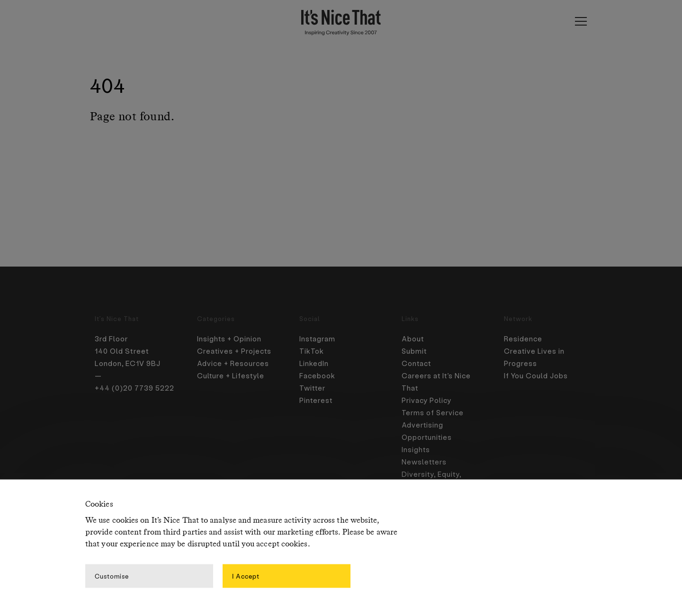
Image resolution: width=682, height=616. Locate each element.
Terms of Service (433, 412)
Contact (417, 363)
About (413, 339)
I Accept (246, 576)
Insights (416, 449)
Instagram (318, 339)
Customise (112, 576)
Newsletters (425, 462)
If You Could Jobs (537, 375)
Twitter (313, 388)
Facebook (318, 375)
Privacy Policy (427, 400)
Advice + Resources (234, 363)
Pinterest (316, 400)
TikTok (312, 351)
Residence (523, 339)
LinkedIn (314, 363)
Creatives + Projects (235, 351)
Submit (415, 351)
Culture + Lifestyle (232, 375)
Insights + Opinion (230, 339)
